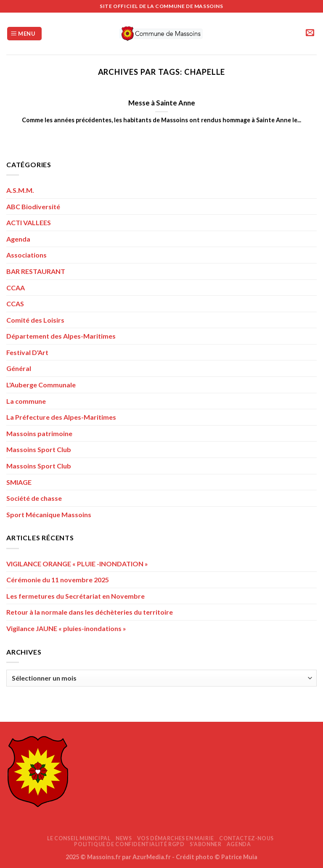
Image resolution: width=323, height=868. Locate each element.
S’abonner (206, 844)
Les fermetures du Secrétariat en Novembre (75, 596)
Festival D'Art (27, 352)
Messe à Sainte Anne (162, 103)
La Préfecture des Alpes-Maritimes (61, 417)
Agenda (18, 239)
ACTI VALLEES (29, 222)
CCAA (16, 288)
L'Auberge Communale (41, 385)
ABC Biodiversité (33, 206)
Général (19, 368)
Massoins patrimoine (39, 433)
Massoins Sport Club (39, 449)
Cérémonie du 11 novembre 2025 (58, 580)
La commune (26, 401)
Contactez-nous (246, 838)
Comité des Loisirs (35, 320)
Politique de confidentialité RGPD (129, 844)
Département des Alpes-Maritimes (61, 336)
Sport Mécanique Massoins (49, 514)
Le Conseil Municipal (79, 838)
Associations (26, 255)
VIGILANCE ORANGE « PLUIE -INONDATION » (77, 564)
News (124, 838)
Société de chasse (34, 498)
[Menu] (24, 34)
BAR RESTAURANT (36, 271)
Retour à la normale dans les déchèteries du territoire (90, 612)
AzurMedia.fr (152, 857)
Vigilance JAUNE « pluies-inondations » (66, 628)
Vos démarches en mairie (176, 838)
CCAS (15, 304)
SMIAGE (19, 482)
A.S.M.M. (20, 190)
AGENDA (239, 844)
